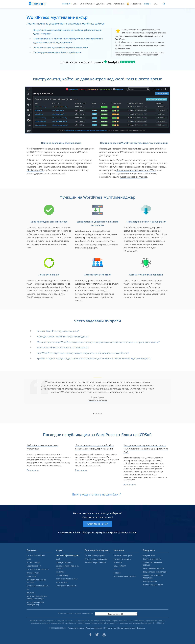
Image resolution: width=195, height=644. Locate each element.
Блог (116, 569)
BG (156, 4)
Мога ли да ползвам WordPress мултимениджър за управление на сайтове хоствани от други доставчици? (98, 342)
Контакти (118, 562)
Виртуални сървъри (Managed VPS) (35, 603)
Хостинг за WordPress (36, 555)
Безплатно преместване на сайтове (67, 567)
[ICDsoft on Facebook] (90, 635)
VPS (75, 4)
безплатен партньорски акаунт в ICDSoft (136, 170)
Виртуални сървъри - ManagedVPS (101, 532)
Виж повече (33, 470)
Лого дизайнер (62, 575)
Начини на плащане (123, 559)
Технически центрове (123, 555)
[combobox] (116, 614)
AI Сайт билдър (33, 562)
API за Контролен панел (153, 585)
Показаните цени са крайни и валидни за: (75, 613)
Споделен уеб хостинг (70, 532)
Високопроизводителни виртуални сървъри (37, 597)
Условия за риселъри (127, 628)
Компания (119, 4)
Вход (148, 4)
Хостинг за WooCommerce (38, 569)
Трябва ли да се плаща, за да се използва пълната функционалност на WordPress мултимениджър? (94, 358)
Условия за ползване (76, 628)
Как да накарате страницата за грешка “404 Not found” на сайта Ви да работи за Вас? (146, 449)
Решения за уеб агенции (95, 562)
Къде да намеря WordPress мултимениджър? (63, 337)
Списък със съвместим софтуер (153, 564)
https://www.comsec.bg (97, 400)
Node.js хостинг (129, 532)
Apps (29, 559)
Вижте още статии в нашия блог (96, 494)
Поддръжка (135, 4)
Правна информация (94, 628)
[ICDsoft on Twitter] (97, 635)
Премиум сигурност (64, 562)
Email (110, 4)
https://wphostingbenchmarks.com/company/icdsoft (137, 55)
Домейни (101, 4)
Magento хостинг (34, 566)
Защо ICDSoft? (120, 566)
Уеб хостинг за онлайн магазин (36, 581)
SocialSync (60, 572)
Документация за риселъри (155, 572)
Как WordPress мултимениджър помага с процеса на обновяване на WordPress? (83, 353)
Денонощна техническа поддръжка (153, 577)
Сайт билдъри (87, 4)
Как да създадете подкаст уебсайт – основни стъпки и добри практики (95, 447)
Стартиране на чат (97, 524)
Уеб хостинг (32, 576)
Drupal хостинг (33, 573)
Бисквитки (141, 628)
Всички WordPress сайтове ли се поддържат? (63, 347)
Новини (117, 573)
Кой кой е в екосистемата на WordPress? (42, 447)
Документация (149, 555)
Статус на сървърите (152, 559)
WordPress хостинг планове (134, 177)
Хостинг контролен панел (67, 579)
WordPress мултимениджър (67, 555)
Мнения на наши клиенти (125, 576)
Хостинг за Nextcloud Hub (37, 586)
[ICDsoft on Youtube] (104, 635)
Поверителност (110, 628)
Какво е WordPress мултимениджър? (58, 331)
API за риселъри (150, 581)
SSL (28, 589)
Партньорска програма (95, 555)
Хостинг (67, 4)
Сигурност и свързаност (66, 586)
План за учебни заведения (96, 559)
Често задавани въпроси (154, 568)
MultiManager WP (35, 170)
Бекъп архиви (62, 582)
